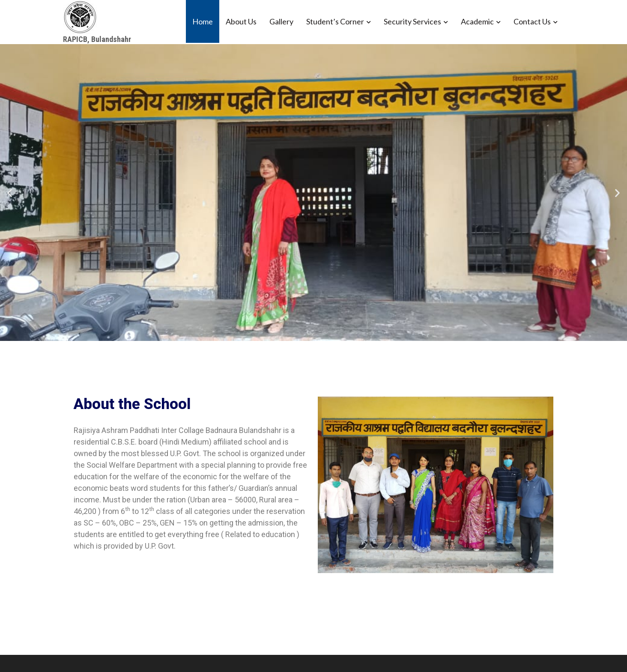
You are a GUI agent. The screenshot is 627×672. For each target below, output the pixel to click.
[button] (10, 193)
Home (203, 21)
